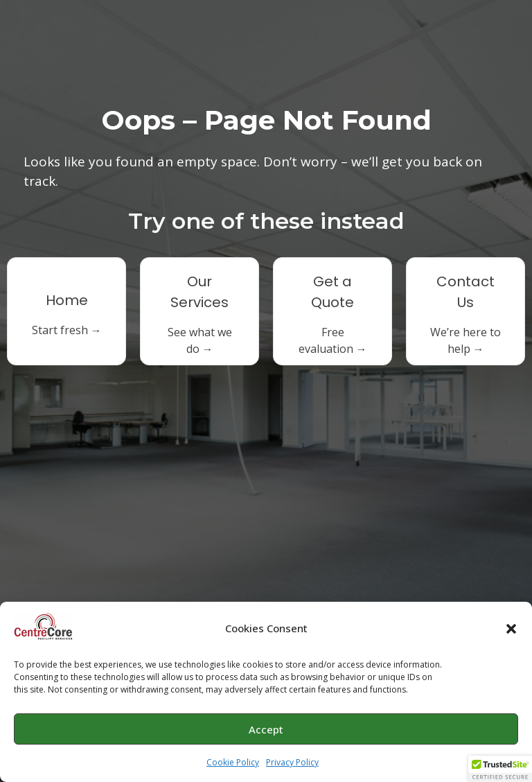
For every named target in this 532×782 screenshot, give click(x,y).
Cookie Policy (233, 763)
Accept (266, 730)
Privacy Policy (292, 763)
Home (67, 300)
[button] (511, 629)
